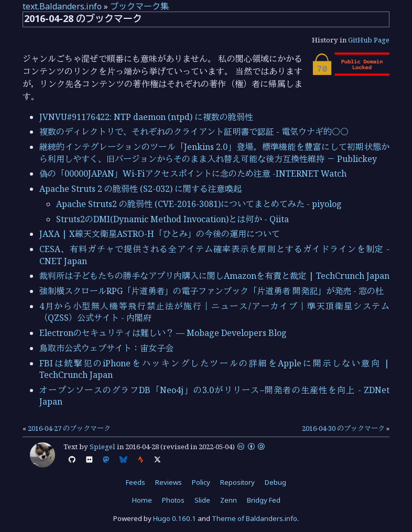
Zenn (229, 500)
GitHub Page (369, 40)
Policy (201, 482)
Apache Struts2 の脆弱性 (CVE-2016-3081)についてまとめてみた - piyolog (199, 204)
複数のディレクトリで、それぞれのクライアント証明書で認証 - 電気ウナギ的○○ (194, 132)
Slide (202, 500)
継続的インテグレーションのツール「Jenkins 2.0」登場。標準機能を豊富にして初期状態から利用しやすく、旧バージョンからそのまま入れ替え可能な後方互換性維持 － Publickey (214, 153)
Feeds (135, 482)
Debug (275, 482)
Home (142, 500)
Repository (237, 482)
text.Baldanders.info (62, 6)
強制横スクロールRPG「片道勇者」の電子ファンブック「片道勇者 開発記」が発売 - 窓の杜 (212, 291)
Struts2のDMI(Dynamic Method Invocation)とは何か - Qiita (172, 219)
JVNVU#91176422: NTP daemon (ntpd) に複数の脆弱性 (146, 117)
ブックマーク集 (139, 6)
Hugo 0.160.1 (175, 518)
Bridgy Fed (264, 500)
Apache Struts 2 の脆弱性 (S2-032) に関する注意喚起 (140, 189)
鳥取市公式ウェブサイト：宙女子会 (106, 348)
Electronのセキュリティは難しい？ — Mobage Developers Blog (163, 333)
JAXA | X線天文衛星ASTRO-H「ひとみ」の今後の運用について (160, 234)
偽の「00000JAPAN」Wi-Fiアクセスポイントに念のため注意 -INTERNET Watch (193, 173)
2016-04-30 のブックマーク (343, 428)
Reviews (169, 482)
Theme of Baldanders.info (254, 518)
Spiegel (102, 447)
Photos (173, 500)
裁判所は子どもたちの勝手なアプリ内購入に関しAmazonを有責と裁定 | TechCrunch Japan (214, 276)
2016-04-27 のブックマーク (69, 428)
